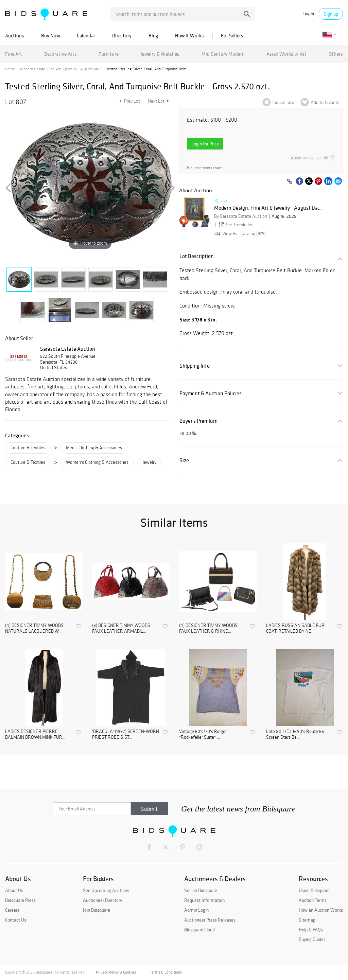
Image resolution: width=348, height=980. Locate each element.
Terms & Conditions (166, 972)
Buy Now (50, 36)
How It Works (189, 36)
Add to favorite (325, 102)
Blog (153, 36)
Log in (308, 14)
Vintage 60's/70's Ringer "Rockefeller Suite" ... (203, 734)
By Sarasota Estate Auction (241, 216)
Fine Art (14, 54)
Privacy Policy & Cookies (116, 972)
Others (336, 54)
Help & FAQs (311, 930)
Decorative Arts (60, 54)
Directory (122, 36)
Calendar (86, 36)
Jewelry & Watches (160, 54)
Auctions (15, 36)
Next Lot (158, 101)
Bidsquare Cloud (199, 930)
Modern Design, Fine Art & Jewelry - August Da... (268, 208)
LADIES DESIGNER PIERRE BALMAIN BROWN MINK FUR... (35, 734)
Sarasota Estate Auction (68, 349)
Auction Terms (313, 900)
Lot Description (197, 256)
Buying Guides (312, 939)
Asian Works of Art (286, 54)
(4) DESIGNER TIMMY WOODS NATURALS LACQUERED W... (34, 628)
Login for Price (205, 144)
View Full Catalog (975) (239, 234)
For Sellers (232, 36)
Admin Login (196, 910)
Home (10, 69)
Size (184, 460)
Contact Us (16, 920)
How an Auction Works (321, 910)
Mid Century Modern (223, 54)
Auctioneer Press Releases (210, 920)
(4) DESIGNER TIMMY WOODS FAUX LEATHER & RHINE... (208, 628)
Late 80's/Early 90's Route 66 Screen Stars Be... (295, 734)
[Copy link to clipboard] (290, 182)
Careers (12, 910)
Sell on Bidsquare (201, 890)
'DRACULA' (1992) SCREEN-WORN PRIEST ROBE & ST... (126, 734)
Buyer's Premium (198, 421)
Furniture (109, 54)
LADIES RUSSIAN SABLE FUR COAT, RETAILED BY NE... (295, 628)
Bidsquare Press (20, 900)
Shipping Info (195, 366)
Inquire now (284, 102)
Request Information (204, 900)
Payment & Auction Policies (211, 393)
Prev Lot (129, 101)
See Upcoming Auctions (106, 890)
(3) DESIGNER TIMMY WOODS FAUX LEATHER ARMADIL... (121, 628)
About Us (14, 890)
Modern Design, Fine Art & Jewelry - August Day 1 (61, 69)
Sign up (331, 14)
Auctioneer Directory (102, 900)
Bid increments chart (204, 168)
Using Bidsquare (314, 890)
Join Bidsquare (97, 910)
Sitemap (307, 920)
